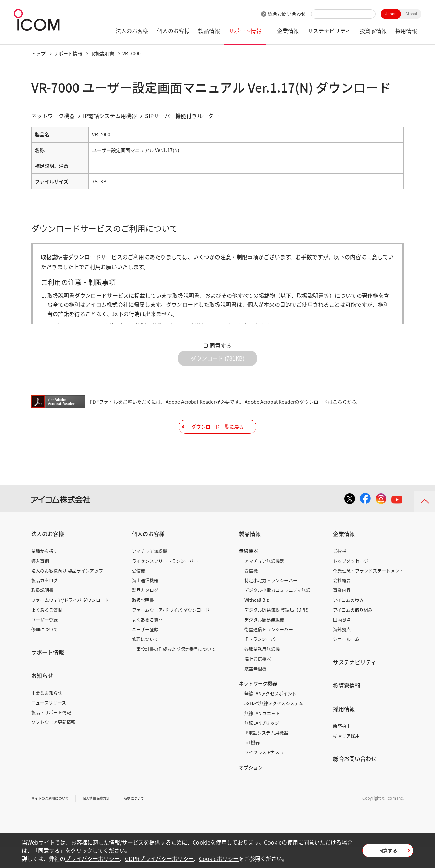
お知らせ (42, 696)
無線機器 (248, 571)
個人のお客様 (173, 31)
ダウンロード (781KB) (217, 364)
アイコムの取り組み (353, 630)
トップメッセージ (351, 581)
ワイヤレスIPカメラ (264, 773)
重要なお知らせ (47, 713)
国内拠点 (342, 640)
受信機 (138, 591)
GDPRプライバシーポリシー (159, 858)
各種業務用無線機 (262, 670)
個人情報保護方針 (106, 818)
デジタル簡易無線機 (264, 640)
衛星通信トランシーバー (269, 650)
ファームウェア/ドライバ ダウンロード (70, 621)
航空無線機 (255, 689)
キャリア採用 (346, 756)
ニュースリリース (49, 723)
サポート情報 (245, 31)
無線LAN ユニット (262, 734)
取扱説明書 (102, 53)
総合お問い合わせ (287, 14)
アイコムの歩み (348, 621)
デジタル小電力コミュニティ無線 (277, 611)
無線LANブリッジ (262, 743)
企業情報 (288, 31)
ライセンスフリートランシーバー (165, 581)
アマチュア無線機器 (264, 581)
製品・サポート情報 (51, 733)
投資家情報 (373, 31)
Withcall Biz (257, 621)
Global (411, 14)
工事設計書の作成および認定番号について (174, 670)
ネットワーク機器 (258, 704)
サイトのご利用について (54, 818)
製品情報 (209, 31)
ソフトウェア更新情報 (53, 743)
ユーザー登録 (45, 640)
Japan (391, 14)
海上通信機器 (145, 601)
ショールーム (346, 660)
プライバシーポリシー (92, 858)
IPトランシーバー (262, 660)
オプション (251, 788)
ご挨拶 (340, 572)
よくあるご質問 (47, 630)
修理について (45, 650)
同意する (221, 345)
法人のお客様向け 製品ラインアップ (67, 591)
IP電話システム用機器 (266, 753)
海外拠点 (342, 650)
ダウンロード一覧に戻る (217, 442)
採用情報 (406, 31)
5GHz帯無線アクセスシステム (274, 724)
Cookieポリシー (219, 858)
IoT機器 (252, 763)
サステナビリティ (329, 31)
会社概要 (342, 601)
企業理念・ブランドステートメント (368, 591)
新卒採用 (342, 746)
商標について (149, 818)
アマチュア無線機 (150, 572)
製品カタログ (45, 601)
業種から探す (45, 572)
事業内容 (342, 611)
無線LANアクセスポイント (270, 714)
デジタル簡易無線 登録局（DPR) (276, 630)
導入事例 (40, 581)
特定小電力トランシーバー (271, 601)
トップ (38, 53)
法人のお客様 (132, 31)
